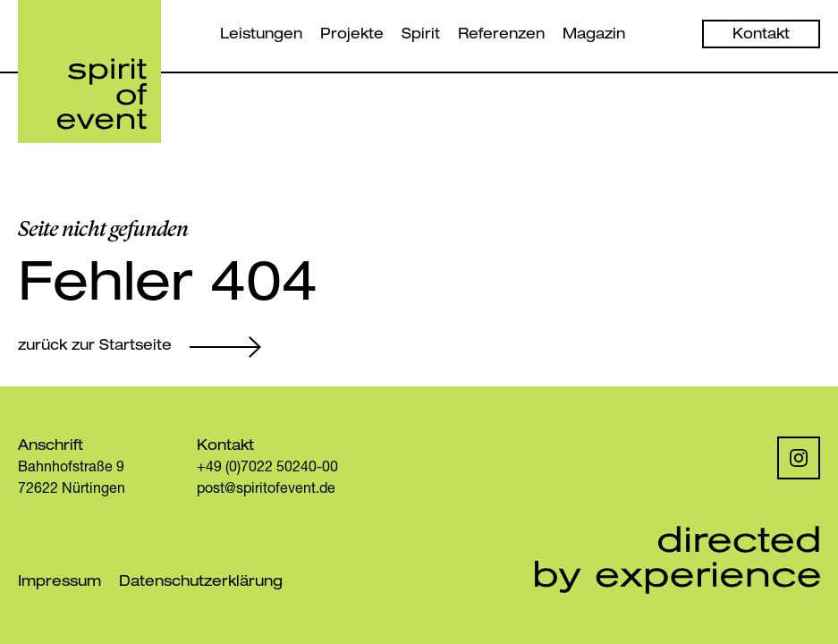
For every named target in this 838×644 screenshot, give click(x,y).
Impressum (59, 583)
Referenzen (501, 36)
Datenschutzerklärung (201, 583)
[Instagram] (799, 458)
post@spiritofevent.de (266, 490)
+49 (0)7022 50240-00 (267, 469)
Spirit (421, 36)
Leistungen (261, 36)
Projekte (352, 36)
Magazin (594, 36)
